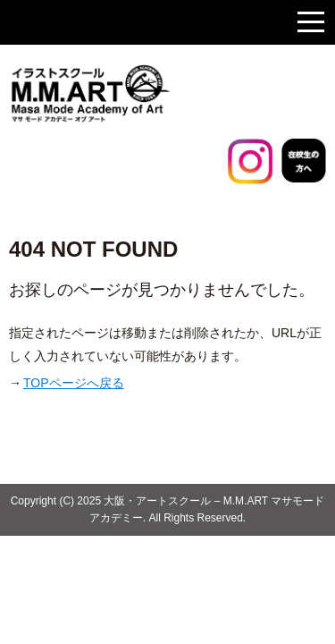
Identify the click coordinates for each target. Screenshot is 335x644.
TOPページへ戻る (74, 383)
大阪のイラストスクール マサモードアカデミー (134, 94)
